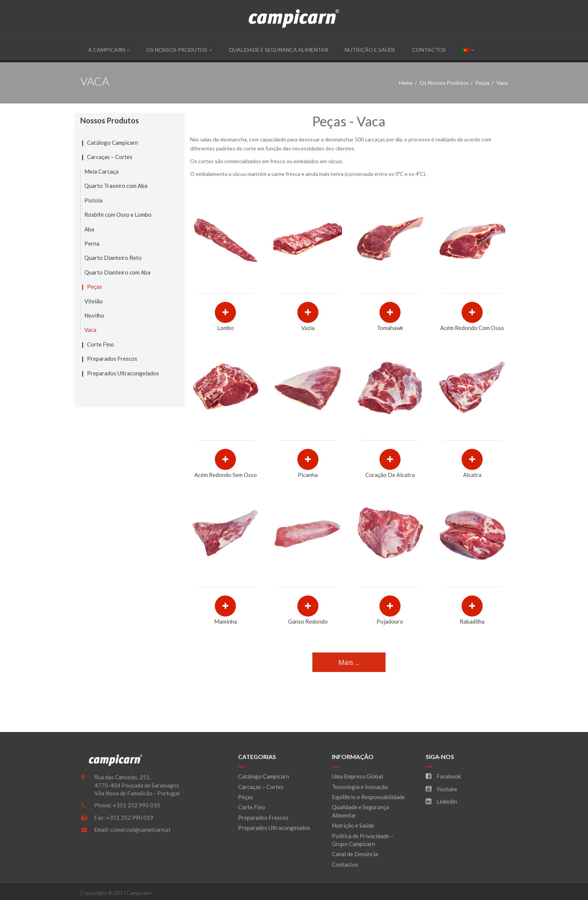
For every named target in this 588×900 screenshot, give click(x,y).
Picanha (308, 475)
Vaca (90, 330)
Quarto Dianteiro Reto (113, 258)
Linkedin (441, 801)
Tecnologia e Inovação (360, 787)
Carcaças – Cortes (110, 157)
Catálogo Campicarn (112, 142)
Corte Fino (100, 344)
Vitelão (94, 301)
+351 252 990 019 (130, 817)
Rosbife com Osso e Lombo (118, 214)
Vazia (308, 328)
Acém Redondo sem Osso (226, 475)
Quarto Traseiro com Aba (116, 186)
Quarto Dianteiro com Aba (117, 272)
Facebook (443, 776)
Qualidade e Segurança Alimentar (278, 50)
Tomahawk (390, 328)
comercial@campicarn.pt (140, 829)
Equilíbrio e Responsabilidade (368, 797)
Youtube (441, 789)
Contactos (429, 50)
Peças (483, 83)
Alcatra (472, 475)
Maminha (226, 621)
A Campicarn (109, 50)
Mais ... (349, 662)
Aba (89, 229)
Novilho (94, 315)
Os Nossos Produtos (179, 50)
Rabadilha (472, 621)
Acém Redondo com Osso (472, 328)
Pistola (93, 200)
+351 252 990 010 (136, 805)
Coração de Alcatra (390, 475)
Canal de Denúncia (355, 854)
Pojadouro (390, 621)
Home (406, 83)
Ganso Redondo (308, 621)
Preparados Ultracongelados (123, 373)
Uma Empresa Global (357, 776)
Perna (92, 243)
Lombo (226, 328)
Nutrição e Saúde (370, 50)
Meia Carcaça (101, 171)
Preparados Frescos (112, 358)
